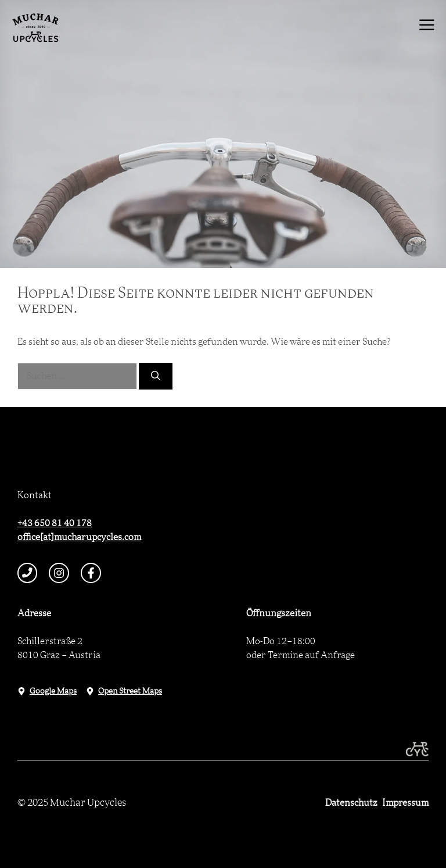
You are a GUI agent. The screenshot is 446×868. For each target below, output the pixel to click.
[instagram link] (59, 573)
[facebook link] (91, 573)
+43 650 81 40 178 (55, 523)
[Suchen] (156, 376)
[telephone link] (27, 573)
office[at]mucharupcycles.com (79, 537)
